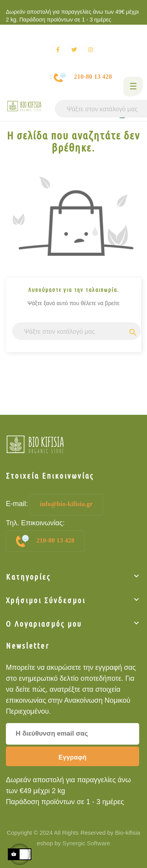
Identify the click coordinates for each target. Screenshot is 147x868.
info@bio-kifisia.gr (66, 504)
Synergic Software (85, 843)
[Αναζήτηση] (76, 331)
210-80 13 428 (45, 541)
